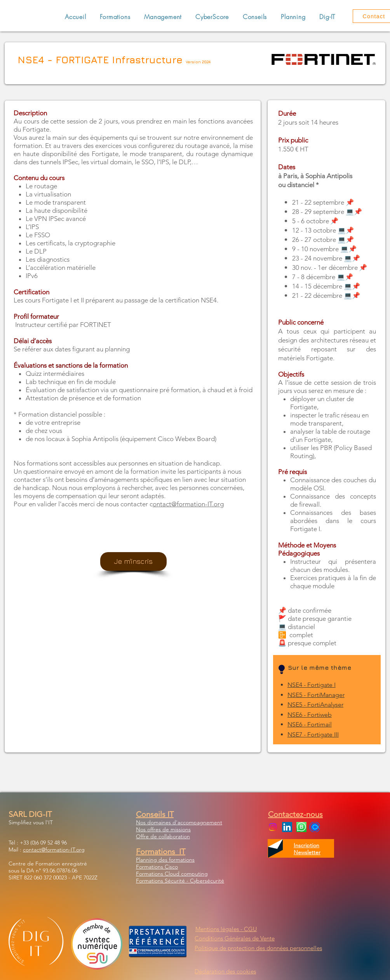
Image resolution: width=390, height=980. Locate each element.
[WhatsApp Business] (301, 827)
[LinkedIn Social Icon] (287, 827)
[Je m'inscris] (133, 561)
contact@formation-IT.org (54, 850)
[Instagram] (273, 827)
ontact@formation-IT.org (188, 504)
